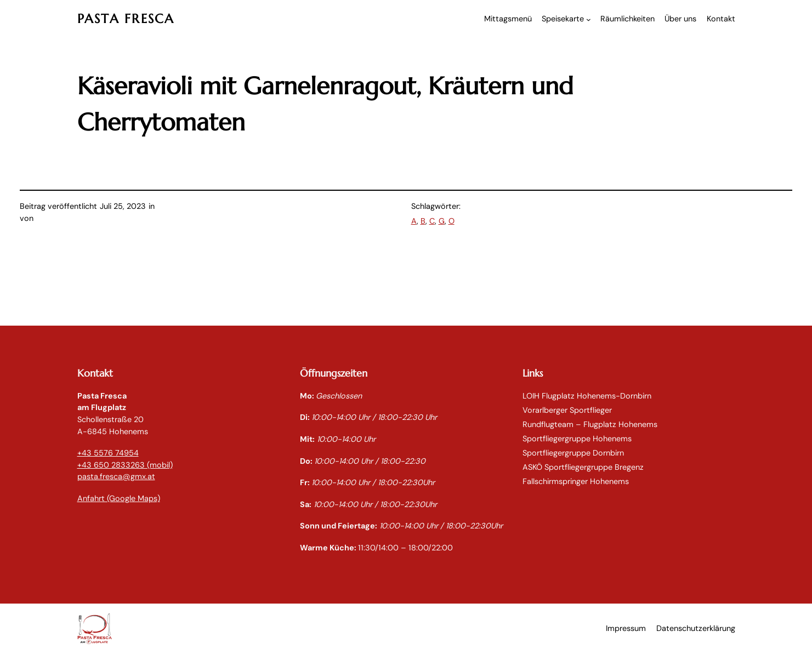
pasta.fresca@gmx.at (116, 476)
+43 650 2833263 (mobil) (125, 465)
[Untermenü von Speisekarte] (589, 19)
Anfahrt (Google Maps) (119, 498)
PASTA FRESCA (126, 19)
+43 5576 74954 (108, 453)
